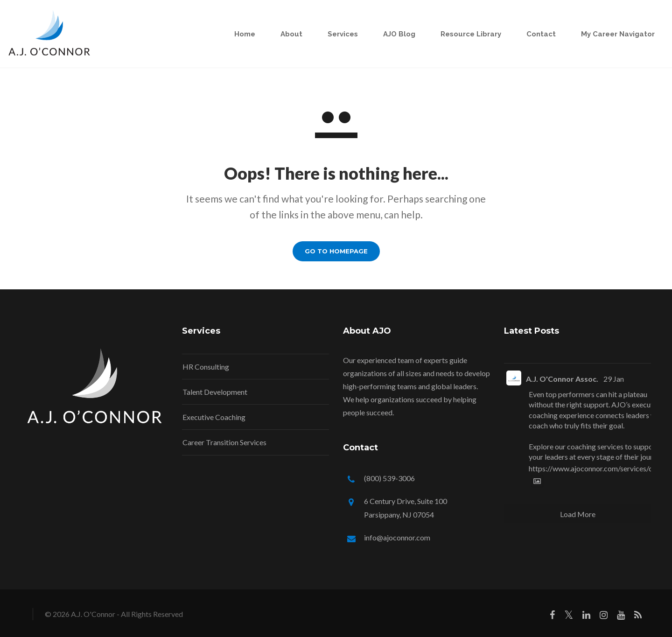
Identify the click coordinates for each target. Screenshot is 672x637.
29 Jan (614, 379)
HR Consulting (206, 367)
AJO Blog (390, 34)
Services (333, 34)
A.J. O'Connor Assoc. (562, 379)
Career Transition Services (224, 442)
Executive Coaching (214, 417)
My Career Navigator (609, 34)
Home (235, 34)
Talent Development (215, 392)
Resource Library (462, 34)
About (282, 34)
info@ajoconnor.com (397, 537)
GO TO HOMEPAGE (336, 251)
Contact (532, 34)
